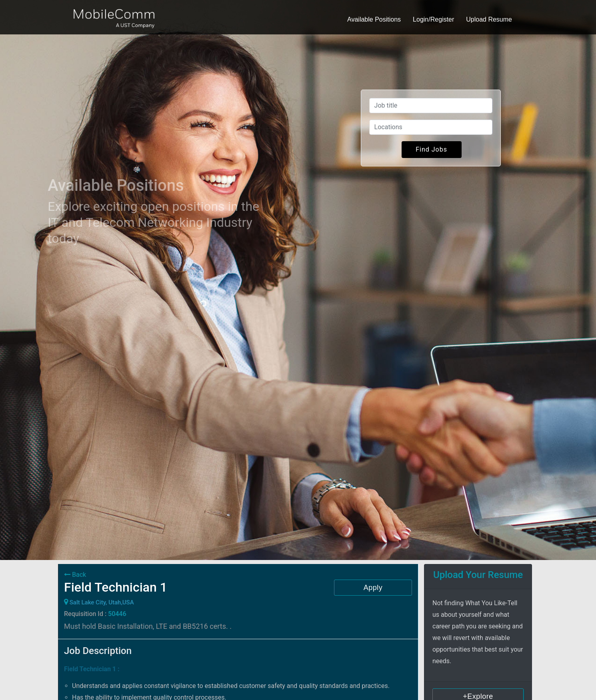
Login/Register (433, 19)
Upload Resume (489, 19)
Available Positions (374, 19)
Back (75, 575)
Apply (373, 588)
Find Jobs (431, 149)
